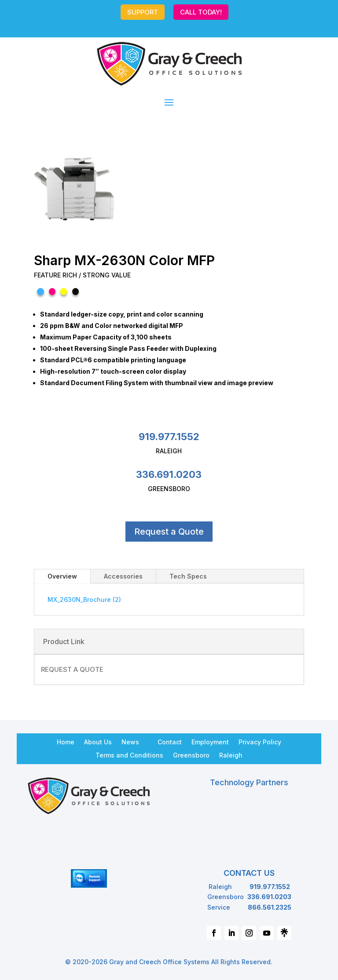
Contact (170, 742)
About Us (98, 742)
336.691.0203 (169, 474)
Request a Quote (169, 532)
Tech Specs (188, 576)
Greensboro (191, 755)
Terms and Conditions (129, 755)
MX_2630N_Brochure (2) (84, 599)
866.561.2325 (270, 907)
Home (66, 742)
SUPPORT (143, 12)
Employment (210, 742)
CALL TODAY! (201, 12)
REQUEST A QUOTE (72, 669)
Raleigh (231, 755)
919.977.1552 (169, 437)
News (130, 742)
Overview (62, 576)
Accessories (123, 576)
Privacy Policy (260, 742)
